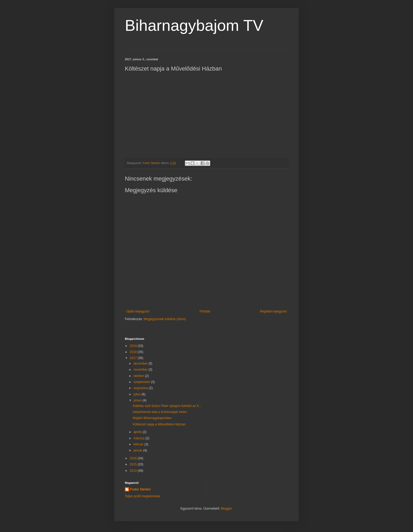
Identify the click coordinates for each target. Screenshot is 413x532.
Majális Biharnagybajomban (152, 418)
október (139, 376)
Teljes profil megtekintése (143, 496)
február (139, 444)
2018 (134, 352)
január (138, 450)
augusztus (141, 388)
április (138, 432)
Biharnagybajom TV (194, 25)
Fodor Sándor (141, 489)
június (138, 400)
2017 (134, 358)
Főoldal (205, 311)
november (141, 370)
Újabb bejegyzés (138, 311)
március (139, 438)
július (138, 394)
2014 (134, 471)
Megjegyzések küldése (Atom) (165, 319)
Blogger (226, 509)
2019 (134, 346)
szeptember (142, 382)
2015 (134, 464)
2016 (134, 458)
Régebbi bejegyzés (273, 311)
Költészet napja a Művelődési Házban (159, 424)
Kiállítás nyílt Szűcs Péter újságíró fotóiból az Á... (167, 406)
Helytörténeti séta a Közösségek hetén (160, 412)
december (141, 364)
